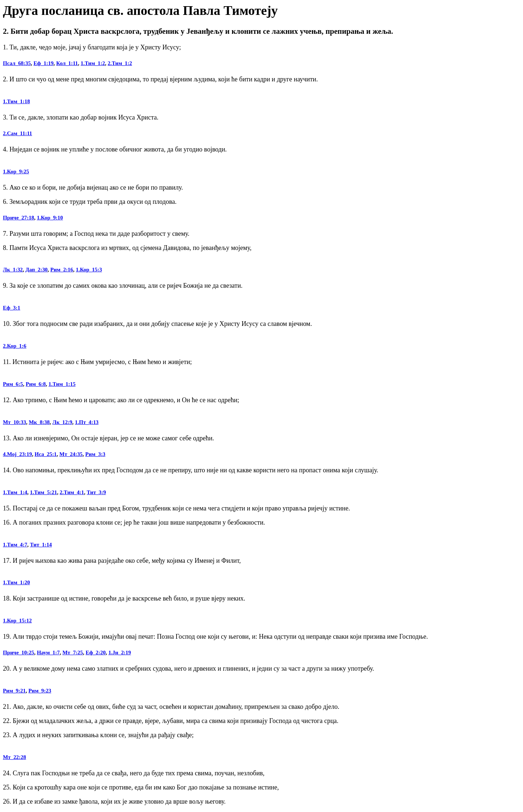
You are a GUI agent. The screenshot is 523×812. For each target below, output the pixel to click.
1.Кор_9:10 (50, 218)
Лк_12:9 (62, 422)
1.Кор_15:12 (17, 621)
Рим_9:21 (14, 691)
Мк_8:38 (39, 422)
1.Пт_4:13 (87, 422)
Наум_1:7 (48, 653)
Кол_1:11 (67, 63)
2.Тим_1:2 (120, 63)
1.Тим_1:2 (93, 63)
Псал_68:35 (17, 63)
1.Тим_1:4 (15, 492)
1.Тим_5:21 (43, 492)
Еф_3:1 (12, 308)
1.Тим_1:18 (16, 101)
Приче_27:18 (19, 218)
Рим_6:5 (13, 384)
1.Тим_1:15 (62, 384)
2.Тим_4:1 (72, 492)
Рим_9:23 (40, 691)
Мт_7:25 (73, 653)
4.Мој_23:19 (17, 454)
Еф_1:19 (43, 63)
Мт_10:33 (15, 422)
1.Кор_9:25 (16, 171)
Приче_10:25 (19, 653)
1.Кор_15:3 (89, 270)
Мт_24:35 (71, 454)
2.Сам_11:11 (17, 133)
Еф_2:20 (96, 653)
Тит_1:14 (41, 545)
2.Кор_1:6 (15, 346)
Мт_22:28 (15, 757)
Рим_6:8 (36, 384)
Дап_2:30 (37, 270)
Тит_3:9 (96, 492)
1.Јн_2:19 (119, 653)
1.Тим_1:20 (16, 582)
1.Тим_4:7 (15, 545)
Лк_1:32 (13, 270)
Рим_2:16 (62, 270)
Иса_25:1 (46, 454)
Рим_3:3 (95, 454)
